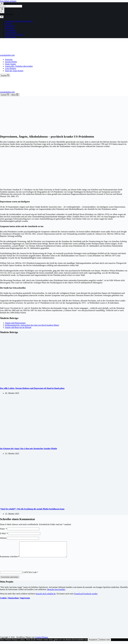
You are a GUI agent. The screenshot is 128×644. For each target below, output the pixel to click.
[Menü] (15, 95)
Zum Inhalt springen (8, 1)
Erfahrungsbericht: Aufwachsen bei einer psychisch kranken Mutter (32, 325)
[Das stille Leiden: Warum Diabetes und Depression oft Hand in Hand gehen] (48, 383)
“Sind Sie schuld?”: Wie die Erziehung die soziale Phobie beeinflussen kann (32, 509)
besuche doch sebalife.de (46, 597)
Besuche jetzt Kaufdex (56, 592)
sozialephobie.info (7, 55)
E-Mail (4, 533)
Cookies (3, 601)
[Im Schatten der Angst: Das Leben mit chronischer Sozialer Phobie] (48, 444)
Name (3, 529)
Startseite (9, 59)
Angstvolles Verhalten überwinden (19, 66)
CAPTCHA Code (30, 575)
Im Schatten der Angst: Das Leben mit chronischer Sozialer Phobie (28, 449)
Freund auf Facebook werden (86, 597)
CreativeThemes (41, 640)
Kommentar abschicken (10, 580)
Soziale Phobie (11, 62)
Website (3, 538)
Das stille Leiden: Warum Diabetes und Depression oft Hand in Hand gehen (32, 388)
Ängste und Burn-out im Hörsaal (18, 327)
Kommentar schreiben (10, 560)
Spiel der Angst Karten (14, 71)
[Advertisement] (64, 115)
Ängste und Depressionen (15, 323)
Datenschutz (13, 601)
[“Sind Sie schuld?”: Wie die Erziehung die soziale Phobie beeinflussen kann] (48, 504)
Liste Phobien (10, 68)
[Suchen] (5, 75)
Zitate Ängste (10, 64)
